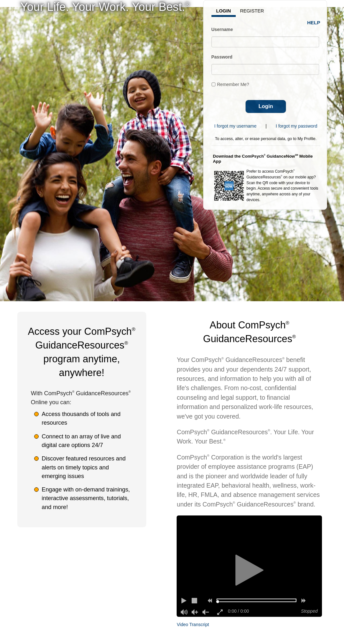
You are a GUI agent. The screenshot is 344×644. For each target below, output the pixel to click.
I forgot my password (296, 126)
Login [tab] (224, 11)
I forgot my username (235, 126)
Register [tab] (252, 11)
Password (222, 57)
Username (222, 29)
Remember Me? (233, 84)
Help (313, 23)
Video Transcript (193, 624)
